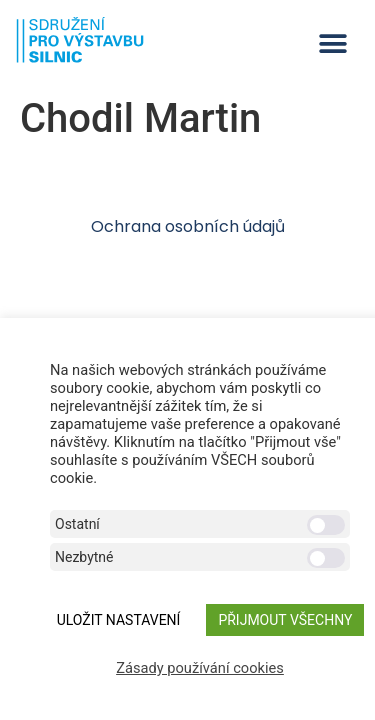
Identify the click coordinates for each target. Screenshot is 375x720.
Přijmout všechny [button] (285, 620)
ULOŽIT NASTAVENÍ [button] (119, 620)
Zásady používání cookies (200, 668)
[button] (332, 43)
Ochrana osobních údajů (188, 226)
